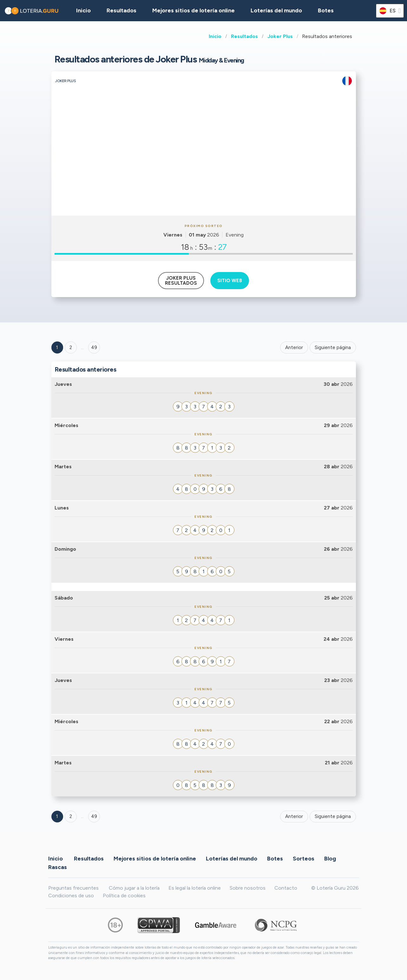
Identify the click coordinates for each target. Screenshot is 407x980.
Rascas (58, 867)
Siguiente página (333, 347)
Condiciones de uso (71, 896)
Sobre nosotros (248, 888)
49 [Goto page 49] (94, 816)
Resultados (244, 36)
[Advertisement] (204, 168)
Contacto (286, 888)
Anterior (294, 347)
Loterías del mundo (276, 10)
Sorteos (304, 858)
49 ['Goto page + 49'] (94, 347)
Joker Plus (280, 36)
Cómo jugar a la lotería (134, 888)
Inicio (215, 36)
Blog (330, 858)
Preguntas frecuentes (73, 888)
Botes (326, 10)
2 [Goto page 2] (71, 347)
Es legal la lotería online (195, 888)
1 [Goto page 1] (57, 347)
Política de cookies (124, 896)
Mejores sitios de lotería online (194, 10)
